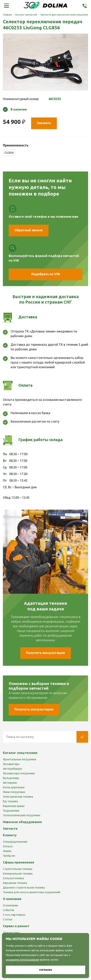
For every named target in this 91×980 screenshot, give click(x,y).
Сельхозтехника (13, 878)
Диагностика (11, 933)
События (9, 910)
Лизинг (7, 851)
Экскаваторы (11, 764)
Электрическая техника (18, 797)
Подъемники (11, 811)
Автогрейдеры (12, 769)
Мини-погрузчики (14, 792)
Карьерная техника (15, 883)
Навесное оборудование (22, 822)
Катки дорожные (14, 787)
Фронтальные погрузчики (20, 759)
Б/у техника (10, 801)
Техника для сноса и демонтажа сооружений (32, 892)
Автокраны (10, 783)
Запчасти (10, 829)
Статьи (8, 919)
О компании (10, 905)
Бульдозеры (11, 778)
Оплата (8, 846)
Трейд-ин (9, 856)
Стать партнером (14, 915)
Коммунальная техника (18, 874)
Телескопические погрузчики (22, 815)
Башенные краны (14, 806)
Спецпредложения (15, 842)
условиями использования (22, 960)
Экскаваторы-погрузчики (19, 773)
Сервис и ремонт (16, 926)
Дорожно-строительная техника (24, 888)
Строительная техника (18, 869)
